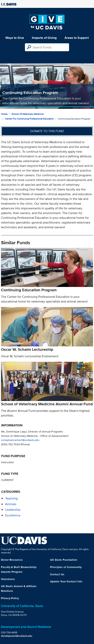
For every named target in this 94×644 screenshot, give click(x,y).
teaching (11, 498)
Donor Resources (12, 560)
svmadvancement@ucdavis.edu (20, 440)
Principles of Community (66, 567)
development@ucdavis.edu (17, 636)
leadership (13, 510)
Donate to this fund (47, 131)
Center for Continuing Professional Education (29, 119)
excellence (13, 515)
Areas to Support (77, 38)
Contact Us (57, 574)
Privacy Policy (10, 598)
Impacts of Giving (44, 38)
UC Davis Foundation (64, 560)
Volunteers (8, 579)
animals (11, 504)
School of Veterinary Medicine (28, 114)
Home (4, 114)
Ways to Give (15, 38)
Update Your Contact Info (66, 581)
